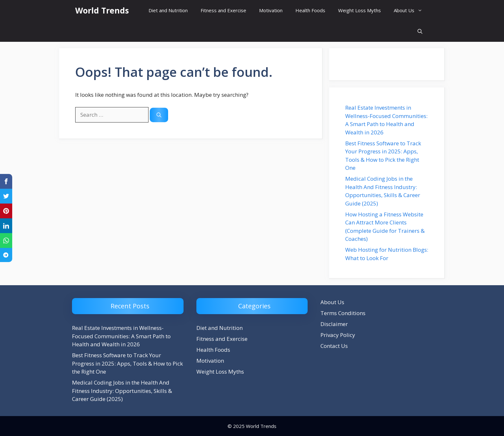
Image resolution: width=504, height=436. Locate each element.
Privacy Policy (338, 335)
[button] (420, 31)
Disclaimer (334, 324)
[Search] (159, 115)
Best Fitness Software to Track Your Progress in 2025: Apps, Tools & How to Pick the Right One (127, 363)
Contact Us (334, 346)
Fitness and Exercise (223, 10)
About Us (411, 10)
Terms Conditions (343, 313)
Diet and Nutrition (168, 10)
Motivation (271, 10)
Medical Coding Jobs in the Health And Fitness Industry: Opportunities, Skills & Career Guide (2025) (122, 391)
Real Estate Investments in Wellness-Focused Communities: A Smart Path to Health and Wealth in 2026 (121, 336)
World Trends (102, 10)
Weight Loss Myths (360, 10)
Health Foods (310, 10)
